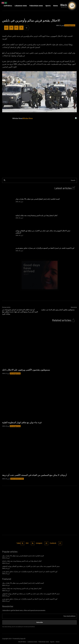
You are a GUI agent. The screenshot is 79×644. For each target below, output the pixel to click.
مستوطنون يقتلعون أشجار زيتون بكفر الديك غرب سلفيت (58, 310)
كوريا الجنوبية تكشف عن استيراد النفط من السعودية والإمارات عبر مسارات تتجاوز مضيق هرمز (45, 248)
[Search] (5, 180)
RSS (27, 543)
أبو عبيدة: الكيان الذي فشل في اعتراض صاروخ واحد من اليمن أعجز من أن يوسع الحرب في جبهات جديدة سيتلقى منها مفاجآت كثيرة (20, 312)
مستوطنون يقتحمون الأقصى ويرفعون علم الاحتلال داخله (26, 370)
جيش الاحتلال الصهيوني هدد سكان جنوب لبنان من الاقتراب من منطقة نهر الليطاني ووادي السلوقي (43, 232)
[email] (39, 616)
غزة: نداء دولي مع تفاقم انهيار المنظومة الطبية (22, 422)
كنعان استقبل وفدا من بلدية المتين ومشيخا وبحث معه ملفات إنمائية (37, 215)
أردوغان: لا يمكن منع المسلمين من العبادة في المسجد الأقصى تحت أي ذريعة (34, 475)
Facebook (53, 543)
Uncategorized (70, 25)
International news (17, 479)
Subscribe (40, 622)
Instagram (39, 543)
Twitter (19, 543)
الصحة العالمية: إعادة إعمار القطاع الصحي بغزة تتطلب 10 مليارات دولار (38, 199)
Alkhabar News (17, 118)
